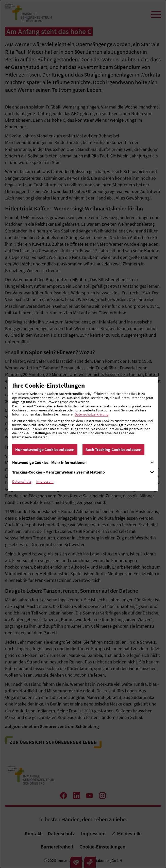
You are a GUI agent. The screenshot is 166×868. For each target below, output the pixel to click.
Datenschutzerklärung (92, 414)
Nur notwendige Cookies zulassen (45, 449)
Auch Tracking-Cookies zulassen (113, 449)
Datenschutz (22, 481)
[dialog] (83, 434)
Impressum (45, 481)
